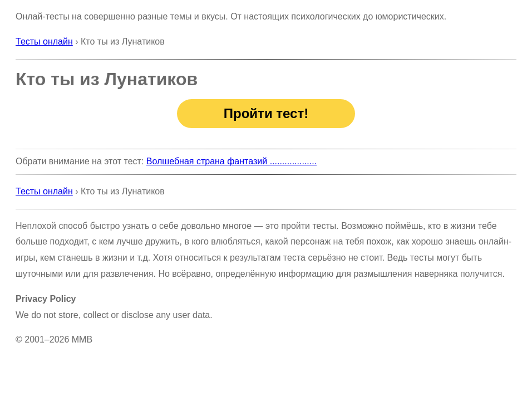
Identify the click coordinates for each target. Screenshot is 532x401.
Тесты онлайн (44, 41)
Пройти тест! (266, 113)
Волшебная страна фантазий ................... (231, 161)
